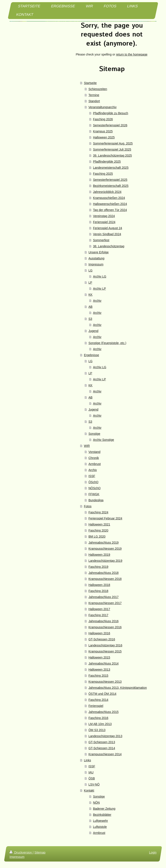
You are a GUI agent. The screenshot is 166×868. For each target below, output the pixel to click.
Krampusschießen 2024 (109, 198)
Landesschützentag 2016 (105, 645)
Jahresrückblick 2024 (107, 192)
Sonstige (94, 434)
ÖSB (92, 778)
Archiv (97, 301)
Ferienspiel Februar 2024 (105, 518)
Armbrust (95, 464)
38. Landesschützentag (109, 246)
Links (87, 760)
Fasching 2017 (98, 615)
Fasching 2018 (98, 591)
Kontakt (89, 790)
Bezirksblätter (102, 815)
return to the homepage (132, 54)
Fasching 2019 (98, 567)
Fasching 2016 (98, 718)
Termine (94, 95)
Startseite (90, 83)
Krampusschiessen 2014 (105, 754)
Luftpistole (100, 827)
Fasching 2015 (98, 676)
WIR (87, 446)
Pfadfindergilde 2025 (107, 162)
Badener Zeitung (104, 809)
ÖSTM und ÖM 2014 (102, 694)
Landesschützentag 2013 (105, 736)
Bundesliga (96, 500)
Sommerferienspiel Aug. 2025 (113, 143)
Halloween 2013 (99, 670)
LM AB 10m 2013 (100, 724)
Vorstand (94, 452)
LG (90, 270)
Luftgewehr (100, 821)
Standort (94, 101)
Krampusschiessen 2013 (105, 682)
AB (90, 307)
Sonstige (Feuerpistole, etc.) (107, 343)
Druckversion (21, 852)
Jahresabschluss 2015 (103, 712)
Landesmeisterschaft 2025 (111, 168)
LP (90, 282)
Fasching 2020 (98, 530)
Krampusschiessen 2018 (105, 579)
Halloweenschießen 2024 (110, 204)
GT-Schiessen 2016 (102, 639)
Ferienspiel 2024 (104, 222)
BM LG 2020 (97, 536)
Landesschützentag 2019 (105, 561)
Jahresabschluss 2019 (103, 543)
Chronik (94, 458)
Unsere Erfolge (98, 252)
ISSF (92, 476)
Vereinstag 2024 (104, 216)
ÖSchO (93, 482)
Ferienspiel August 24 (108, 228)
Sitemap (40, 852)
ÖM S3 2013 (97, 730)
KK (90, 295)
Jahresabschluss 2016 (103, 621)
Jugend (93, 331)
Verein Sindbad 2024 (107, 234)
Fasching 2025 (103, 174)
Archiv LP (99, 289)
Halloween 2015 (99, 657)
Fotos (88, 506)
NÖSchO (94, 488)
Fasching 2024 (98, 512)
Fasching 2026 (103, 119)
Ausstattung (96, 258)
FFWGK (94, 494)
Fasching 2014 (98, 700)
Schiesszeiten (98, 89)
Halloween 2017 (99, 609)
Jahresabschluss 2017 (103, 597)
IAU (91, 772)
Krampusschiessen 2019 (105, 549)
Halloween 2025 (104, 137)
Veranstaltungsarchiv (102, 107)
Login (153, 852)
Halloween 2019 (99, 555)
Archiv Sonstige (103, 440)
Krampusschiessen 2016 (105, 627)
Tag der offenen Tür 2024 (110, 210)
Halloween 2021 (99, 524)
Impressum (96, 264)
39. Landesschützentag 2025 (112, 156)
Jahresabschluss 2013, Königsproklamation (118, 688)
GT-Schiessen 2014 (102, 748)
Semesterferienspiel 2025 (110, 180)
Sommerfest (101, 240)
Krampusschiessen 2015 (105, 651)
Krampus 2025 (103, 131)
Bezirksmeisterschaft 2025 (111, 186)
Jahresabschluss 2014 (103, 663)
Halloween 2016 (99, 633)
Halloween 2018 (99, 585)
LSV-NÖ (94, 784)
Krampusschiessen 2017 (105, 603)
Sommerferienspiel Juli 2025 (112, 149)
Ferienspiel (96, 706)
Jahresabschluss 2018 (103, 573)
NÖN (96, 803)
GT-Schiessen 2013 (102, 742)
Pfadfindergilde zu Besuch (111, 113)
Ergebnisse (91, 355)
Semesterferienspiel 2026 (110, 125)
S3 (90, 319)
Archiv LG (100, 276)
